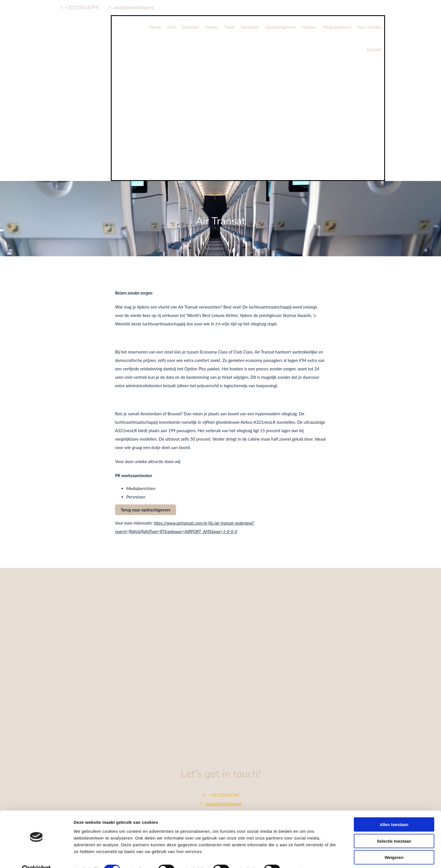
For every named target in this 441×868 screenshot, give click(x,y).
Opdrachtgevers (281, 27)
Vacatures (250, 27)
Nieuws (309, 27)
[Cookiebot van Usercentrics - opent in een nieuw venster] (36, 857)
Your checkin (369, 27)
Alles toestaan (394, 812)
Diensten (191, 27)
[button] (146, 510)
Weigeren (394, 845)
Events (212, 27)
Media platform (337, 27)
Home (155, 27)
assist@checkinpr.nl (134, 7)
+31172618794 (82, 7)
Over (172, 27)
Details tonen (304, 857)
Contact (374, 50)
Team (229, 27)
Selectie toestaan (394, 829)
